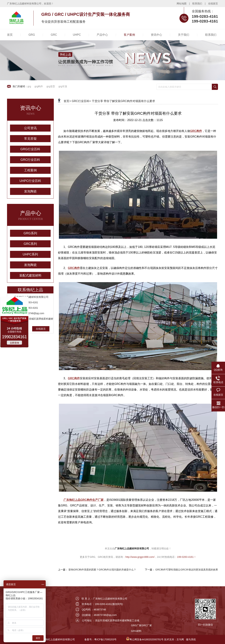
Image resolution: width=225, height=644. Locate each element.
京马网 (180, 639)
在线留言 (213, 4)
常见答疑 (30, 139)
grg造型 (51, 86)
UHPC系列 (30, 254)
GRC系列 (30, 244)
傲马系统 (191, 639)
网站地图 (182, 4)
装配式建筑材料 (30, 275)
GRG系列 (30, 233)
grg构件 (39, 86)
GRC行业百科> (81, 101)
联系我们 (197, 4)
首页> (67, 101)
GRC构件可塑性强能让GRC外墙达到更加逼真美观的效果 (187, 570)
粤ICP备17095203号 (105, 639)
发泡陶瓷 (30, 191)
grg (29, 86)
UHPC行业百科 (30, 181)
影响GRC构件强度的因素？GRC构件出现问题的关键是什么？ (102, 570)
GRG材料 (136, 631)
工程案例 (30, 170)
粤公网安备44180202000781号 (147, 639)
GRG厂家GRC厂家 (141, 625)
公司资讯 (30, 128)
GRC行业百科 (30, 160)
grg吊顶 (63, 86)
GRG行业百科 (30, 149)
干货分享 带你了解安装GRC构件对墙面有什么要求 (123, 101)
